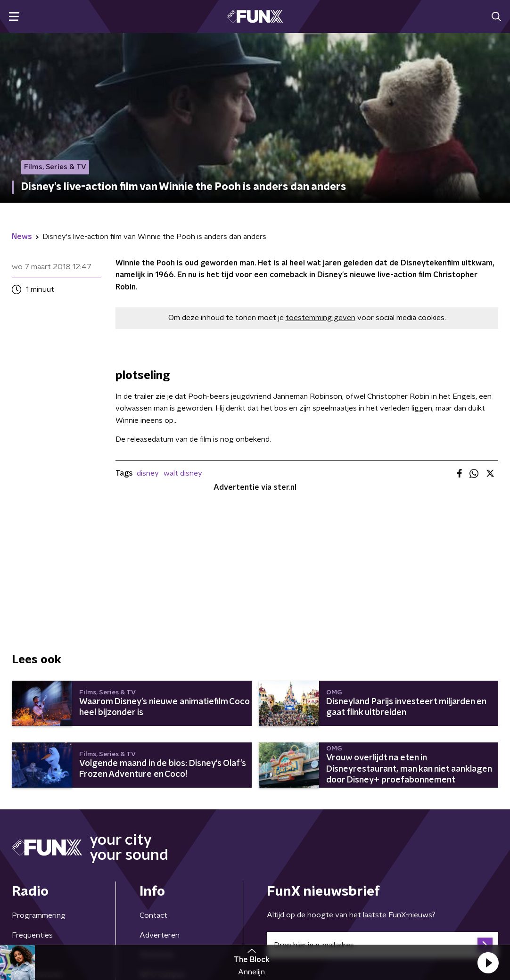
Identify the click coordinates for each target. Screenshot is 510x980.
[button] (488, 963)
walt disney (183, 473)
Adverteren (160, 935)
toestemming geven (321, 318)
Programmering (39, 915)
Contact (153, 915)
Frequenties (32, 935)
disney (148, 473)
